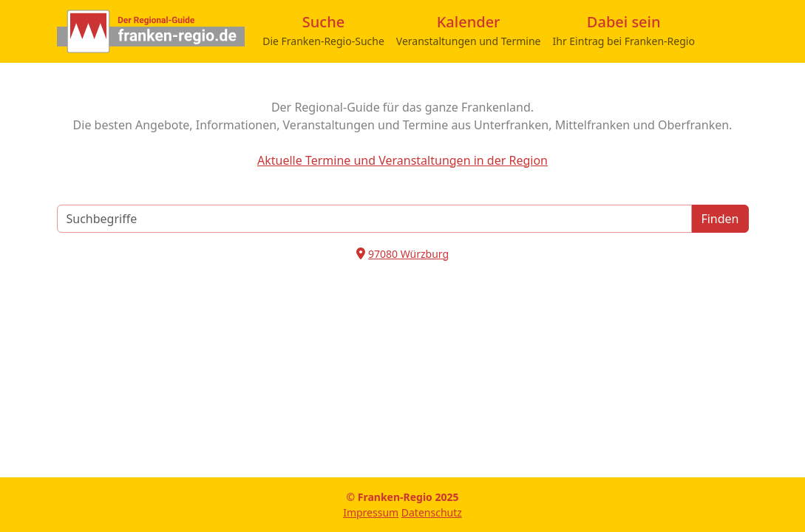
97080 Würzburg (408, 254)
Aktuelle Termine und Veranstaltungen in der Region (402, 160)
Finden (720, 219)
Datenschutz (432, 512)
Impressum (371, 512)
